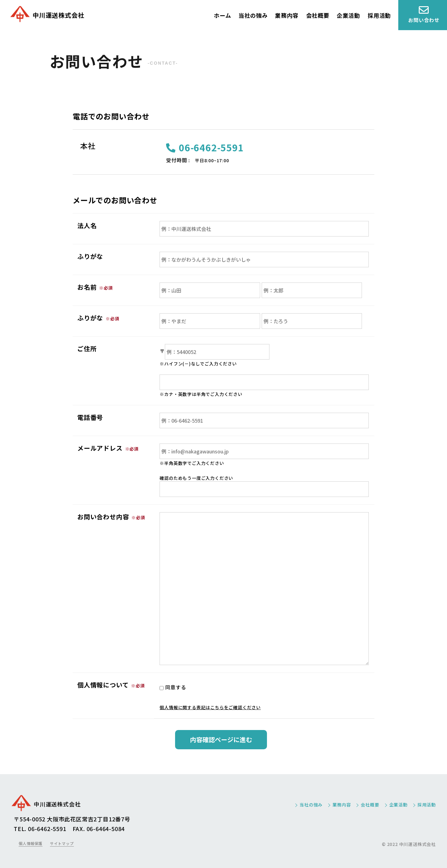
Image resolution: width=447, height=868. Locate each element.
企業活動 (348, 15)
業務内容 (287, 15)
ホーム (222, 15)
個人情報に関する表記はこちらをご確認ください (210, 707)
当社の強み (253, 15)
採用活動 (379, 15)
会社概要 (318, 15)
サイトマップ (62, 843)
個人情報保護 (31, 843)
